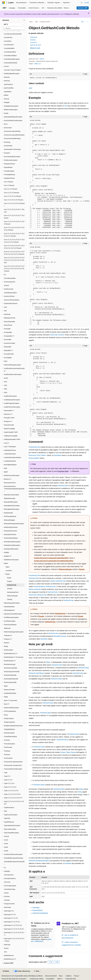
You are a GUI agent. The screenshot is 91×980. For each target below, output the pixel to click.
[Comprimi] (24, 20)
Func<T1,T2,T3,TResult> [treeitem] (12, 193)
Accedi (87, 3)
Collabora (69, 976)
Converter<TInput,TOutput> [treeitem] (12, 70)
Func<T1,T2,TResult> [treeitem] (11, 189)
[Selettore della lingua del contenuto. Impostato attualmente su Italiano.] (6, 971)
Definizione (34, 37)
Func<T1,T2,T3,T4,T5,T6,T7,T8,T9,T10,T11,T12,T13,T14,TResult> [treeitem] (14, 253)
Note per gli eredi (36, 45)
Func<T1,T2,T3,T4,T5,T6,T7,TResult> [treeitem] (14, 211)
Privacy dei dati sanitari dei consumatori (14, 979)
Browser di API (45, 22)
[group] (59, 174)
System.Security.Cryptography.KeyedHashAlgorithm (54, 561)
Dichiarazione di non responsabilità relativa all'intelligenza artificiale (22, 976)
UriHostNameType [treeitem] (10, 889)
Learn (31, 22)
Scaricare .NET (83, 8)
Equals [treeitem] (9, 578)
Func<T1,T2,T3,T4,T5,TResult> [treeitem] (14, 200)
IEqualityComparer (60, 636)
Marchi (59, 979)
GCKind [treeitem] (6, 285)
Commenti (33, 42)
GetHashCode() (57, 665)
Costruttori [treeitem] (9, 571)
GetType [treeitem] (10, 589)
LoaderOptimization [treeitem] (10, 454)
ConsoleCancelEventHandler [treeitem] (13, 34)
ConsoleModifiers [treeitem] (9, 48)
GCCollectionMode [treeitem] (10, 278)
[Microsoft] (4, 3)
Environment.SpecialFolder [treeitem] (12, 131)
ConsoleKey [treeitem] (8, 41)
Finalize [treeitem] (9, 581)
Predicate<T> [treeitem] (8, 636)
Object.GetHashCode (58, 581)
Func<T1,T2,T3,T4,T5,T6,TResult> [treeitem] (14, 205)
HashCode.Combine (57, 335)
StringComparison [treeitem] (9, 722)
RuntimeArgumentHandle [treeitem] (12, 672)
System (42, 59)
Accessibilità (50, 979)
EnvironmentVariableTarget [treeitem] (12, 138)
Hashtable (57, 455)
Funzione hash (63, 471)
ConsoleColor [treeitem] (8, 37)
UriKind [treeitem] (6, 893)
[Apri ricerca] (82, 3)
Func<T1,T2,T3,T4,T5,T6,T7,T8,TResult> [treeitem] (14, 217)
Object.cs (37, 64)
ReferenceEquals (65, 569)
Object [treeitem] (7, 567)
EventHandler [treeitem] (8, 146)
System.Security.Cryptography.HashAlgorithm (51, 558)
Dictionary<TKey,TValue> (38, 455)
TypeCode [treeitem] (7, 818)
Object (48, 662)
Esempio (33, 40)
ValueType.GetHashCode (38, 595)
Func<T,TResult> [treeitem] (9, 185)
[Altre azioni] (88, 22)
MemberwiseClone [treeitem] (13, 592)
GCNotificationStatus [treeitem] (10, 293)
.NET (37, 22)
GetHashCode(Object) (36, 673)
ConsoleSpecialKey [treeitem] (10, 52)
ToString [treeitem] (10, 599)
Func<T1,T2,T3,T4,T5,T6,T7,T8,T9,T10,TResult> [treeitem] (14, 229)
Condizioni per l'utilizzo (37, 979)
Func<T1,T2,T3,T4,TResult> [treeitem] (13, 196)
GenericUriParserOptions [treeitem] (12, 300)
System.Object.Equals (68, 752)
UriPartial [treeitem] (7, 900)
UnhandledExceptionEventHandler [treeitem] (14, 863)
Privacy (76, 976)
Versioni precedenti (51, 976)
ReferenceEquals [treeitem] (12, 596)
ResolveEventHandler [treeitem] (11, 668)
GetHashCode (35, 447)
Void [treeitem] (5, 952)
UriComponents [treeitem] (9, 875)
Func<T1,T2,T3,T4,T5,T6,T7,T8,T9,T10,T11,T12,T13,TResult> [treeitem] (14, 247)
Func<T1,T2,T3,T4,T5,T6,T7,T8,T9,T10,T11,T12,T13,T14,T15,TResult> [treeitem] (14, 260)
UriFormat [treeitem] (7, 882)
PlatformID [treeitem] (7, 628)
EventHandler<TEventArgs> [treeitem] (13, 149)
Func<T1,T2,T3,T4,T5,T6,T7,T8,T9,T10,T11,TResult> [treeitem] (14, 235)
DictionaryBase (34, 458)
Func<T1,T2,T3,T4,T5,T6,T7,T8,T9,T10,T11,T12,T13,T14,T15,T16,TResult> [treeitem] (14, 269)
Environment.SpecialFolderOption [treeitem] (14, 135)
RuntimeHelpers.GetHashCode (45, 587)
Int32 (30, 88)
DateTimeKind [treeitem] (8, 84)
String (81, 789)
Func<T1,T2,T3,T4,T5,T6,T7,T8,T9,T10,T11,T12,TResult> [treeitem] (14, 241)
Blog (60, 976)
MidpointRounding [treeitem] (10, 498)
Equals (82, 569)
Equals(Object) (45, 861)
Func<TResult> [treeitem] (9, 182)
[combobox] (13, 24)
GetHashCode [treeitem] (12, 585)
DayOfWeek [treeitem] (8, 92)
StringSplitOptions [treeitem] (9, 729)
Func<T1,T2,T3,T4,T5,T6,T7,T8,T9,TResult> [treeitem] (14, 223)
